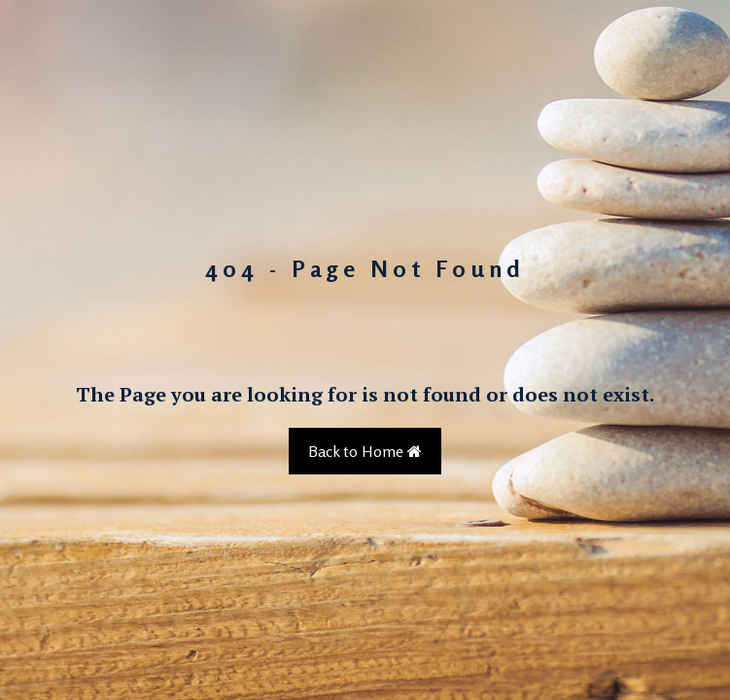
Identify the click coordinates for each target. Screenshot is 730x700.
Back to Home (365, 451)
